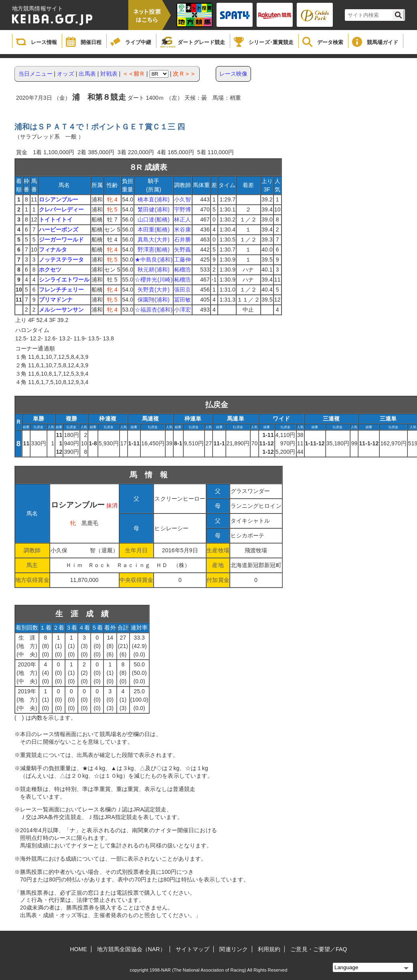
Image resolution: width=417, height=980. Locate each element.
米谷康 (182, 229)
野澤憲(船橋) (154, 250)
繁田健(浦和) (154, 209)
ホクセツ (50, 270)
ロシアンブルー (59, 199)
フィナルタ (53, 250)
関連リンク (234, 949)
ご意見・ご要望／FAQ (319, 949)
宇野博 (182, 209)
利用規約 (269, 949)
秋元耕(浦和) (154, 270)
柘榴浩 (182, 270)
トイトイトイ (56, 219)
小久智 (182, 199)
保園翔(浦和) (154, 300)
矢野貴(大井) (154, 290)
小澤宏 (182, 310)
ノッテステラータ (62, 260)
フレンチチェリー (62, 290)
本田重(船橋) (154, 229)
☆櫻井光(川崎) (154, 280)
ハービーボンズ (59, 229)
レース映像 (234, 74)
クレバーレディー (62, 209)
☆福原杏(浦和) (154, 310)
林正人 (182, 219)
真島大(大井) (154, 239)
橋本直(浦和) (154, 199)
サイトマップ (193, 949)
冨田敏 (182, 300)
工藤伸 (182, 260)
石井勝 (182, 239)
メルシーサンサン (62, 310)
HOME (79, 949)
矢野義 (182, 250)
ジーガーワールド (62, 239)
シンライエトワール (64, 280)
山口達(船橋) (154, 219)
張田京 (182, 290)
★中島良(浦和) (154, 260)
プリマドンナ (56, 300)
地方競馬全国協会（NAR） (131, 949)
